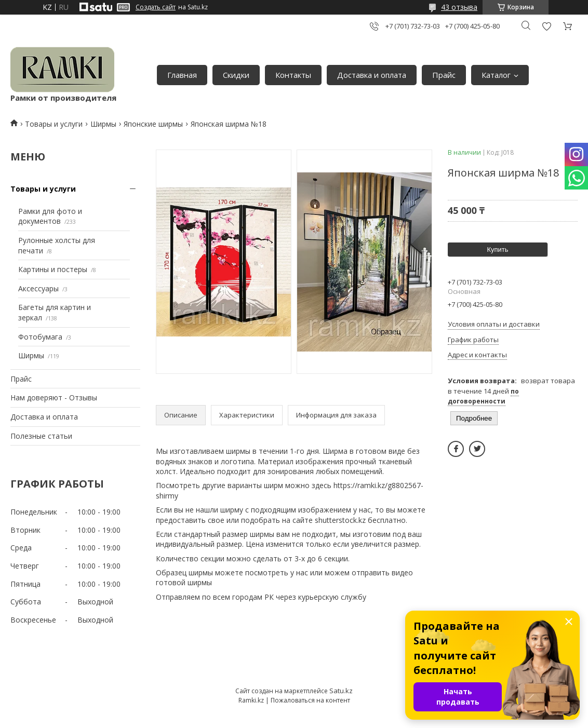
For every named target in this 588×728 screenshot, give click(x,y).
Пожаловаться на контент (310, 700)
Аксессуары (38, 288)
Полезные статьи (41, 436)
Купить (497, 250)
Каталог (496, 75)
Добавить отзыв (546, 26)
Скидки (236, 75)
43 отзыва (459, 7)
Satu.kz (341, 691)
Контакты (293, 75)
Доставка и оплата (372, 75)
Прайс (444, 75)
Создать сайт (156, 7)
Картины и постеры (53, 269)
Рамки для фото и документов (50, 216)
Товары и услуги (54, 124)
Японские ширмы (153, 124)
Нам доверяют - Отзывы (54, 397)
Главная (182, 75)
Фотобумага (40, 337)
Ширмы (103, 124)
